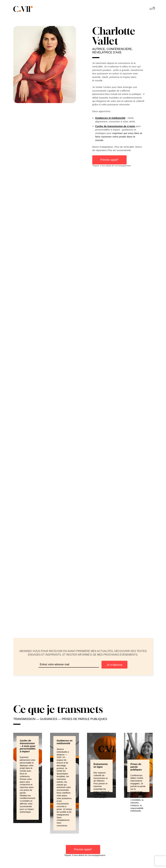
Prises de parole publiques (136, 767)
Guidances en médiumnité (65, 742)
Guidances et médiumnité (110, 118)
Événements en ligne (101, 766)
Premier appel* (109, 160)
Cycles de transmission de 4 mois (115, 126)
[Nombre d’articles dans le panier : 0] (154, 8)
